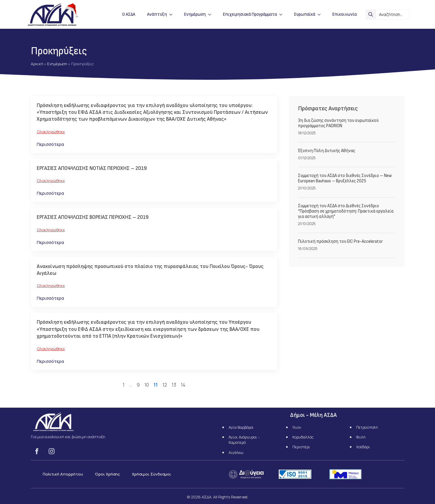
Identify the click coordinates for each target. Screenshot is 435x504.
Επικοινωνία (345, 14)
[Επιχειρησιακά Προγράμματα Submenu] (283, 14)
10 (147, 385)
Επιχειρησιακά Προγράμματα (250, 14)
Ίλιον (297, 427)
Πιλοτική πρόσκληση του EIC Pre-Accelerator (340, 242)
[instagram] (52, 451)
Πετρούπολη (367, 427)
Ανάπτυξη (157, 14)
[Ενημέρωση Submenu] (211, 14)
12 (165, 385)
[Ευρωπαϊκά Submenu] (321, 14)
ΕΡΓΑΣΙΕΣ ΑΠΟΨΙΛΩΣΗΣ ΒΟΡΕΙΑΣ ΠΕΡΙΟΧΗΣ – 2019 (93, 217)
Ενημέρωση (195, 14)
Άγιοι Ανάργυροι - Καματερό (244, 440)
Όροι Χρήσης (107, 474)
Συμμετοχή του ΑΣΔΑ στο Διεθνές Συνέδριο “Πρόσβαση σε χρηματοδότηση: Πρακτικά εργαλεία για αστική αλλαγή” (346, 211)
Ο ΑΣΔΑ (129, 14)
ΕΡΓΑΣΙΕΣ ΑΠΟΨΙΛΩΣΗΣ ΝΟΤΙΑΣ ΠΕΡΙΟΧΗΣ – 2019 (92, 168)
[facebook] (37, 451)
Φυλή (361, 437)
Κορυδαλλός (303, 437)
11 (156, 385)
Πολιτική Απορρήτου (63, 474)
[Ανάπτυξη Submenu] (173, 14)
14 (183, 385)
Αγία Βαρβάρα (241, 427)
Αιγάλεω (236, 452)
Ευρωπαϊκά (305, 14)
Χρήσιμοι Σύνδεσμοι (152, 474)
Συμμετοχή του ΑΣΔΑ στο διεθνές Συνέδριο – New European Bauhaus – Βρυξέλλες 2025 (345, 178)
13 (174, 385)
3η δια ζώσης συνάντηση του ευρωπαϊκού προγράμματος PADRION (338, 123)
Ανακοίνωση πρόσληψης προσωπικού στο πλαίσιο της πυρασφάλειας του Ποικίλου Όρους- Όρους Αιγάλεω (150, 270)
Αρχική (37, 64)
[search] (371, 15)
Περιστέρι (301, 447)
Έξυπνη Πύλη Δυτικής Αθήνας (327, 151)
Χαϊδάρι (363, 447)
